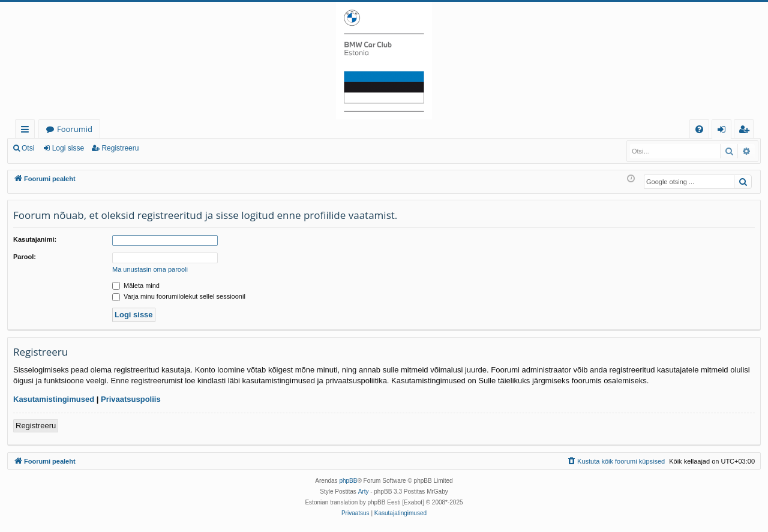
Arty (364, 492)
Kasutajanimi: (35, 239)
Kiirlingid (27, 131)
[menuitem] (699, 129)
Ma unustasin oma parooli (150, 269)
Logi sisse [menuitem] (724, 131)
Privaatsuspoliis (131, 399)
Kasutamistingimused (54, 399)
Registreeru (120, 148)
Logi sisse (68, 148)
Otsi (28, 148)
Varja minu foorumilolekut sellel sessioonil (179, 296)
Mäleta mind (136, 285)
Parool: (25, 257)
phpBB (348, 481)
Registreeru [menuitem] (746, 131)
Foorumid (75, 129)
